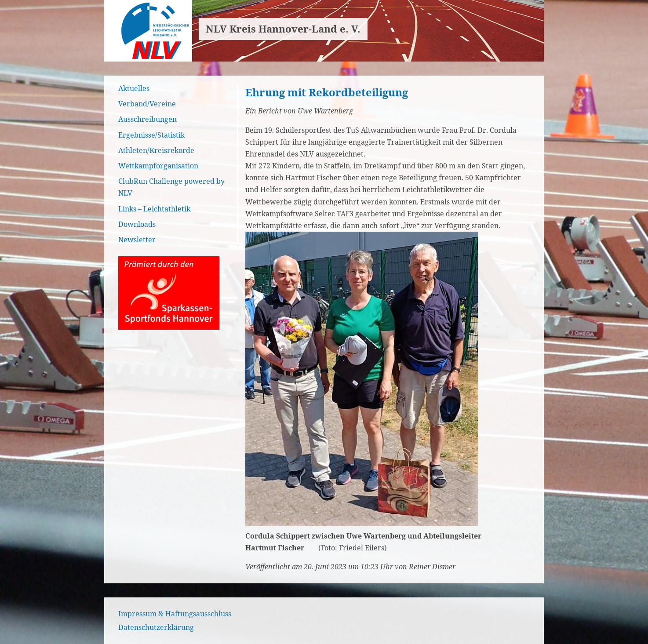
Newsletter (137, 240)
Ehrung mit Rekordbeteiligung (327, 92)
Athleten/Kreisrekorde (156, 150)
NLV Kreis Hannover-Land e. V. (283, 29)
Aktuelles (134, 88)
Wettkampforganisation (158, 166)
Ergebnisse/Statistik (151, 135)
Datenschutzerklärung (156, 627)
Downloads (137, 224)
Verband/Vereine (147, 104)
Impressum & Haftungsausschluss (175, 614)
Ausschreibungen (147, 119)
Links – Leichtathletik (154, 209)
